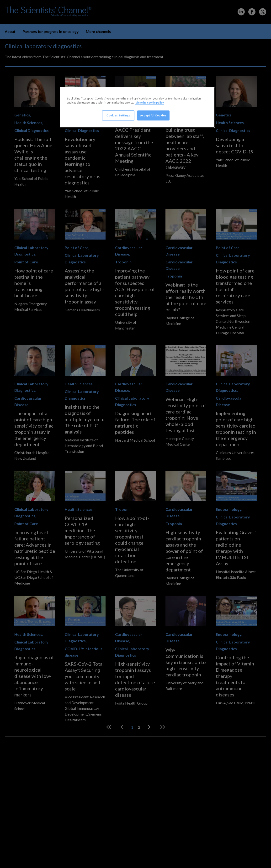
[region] (137, 107)
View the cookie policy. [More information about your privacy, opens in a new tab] (150, 102)
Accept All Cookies (153, 115)
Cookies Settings (118, 115)
